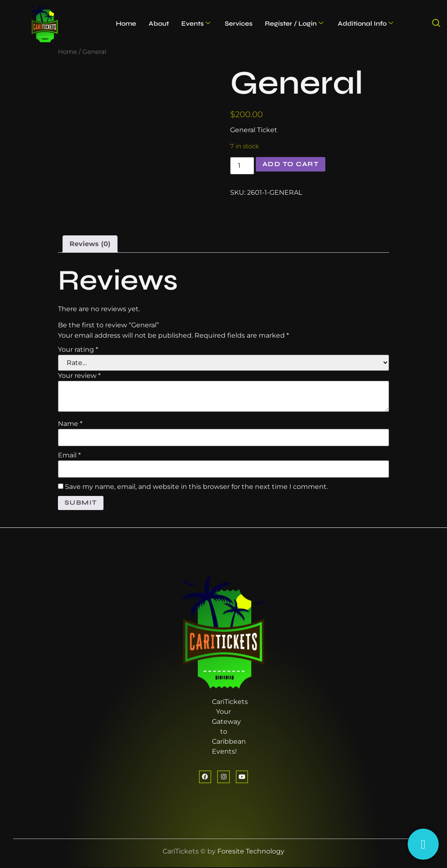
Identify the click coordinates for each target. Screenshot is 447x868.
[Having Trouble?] (423, 844)
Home (126, 23)
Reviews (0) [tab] (90, 244)
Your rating (78, 350)
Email (69, 455)
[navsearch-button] (436, 24)
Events (196, 23)
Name (70, 424)
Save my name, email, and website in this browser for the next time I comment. (196, 487)
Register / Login (294, 23)
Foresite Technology (251, 852)
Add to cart (292, 164)
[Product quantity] (242, 166)
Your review (79, 376)
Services (239, 23)
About (159, 23)
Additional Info (366, 23)
